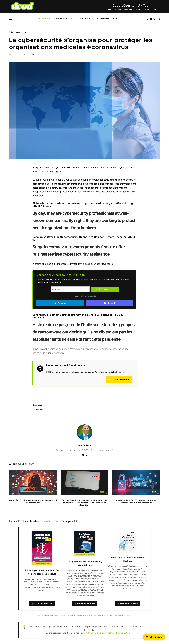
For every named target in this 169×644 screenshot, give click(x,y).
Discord (109, 303)
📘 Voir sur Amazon (42, 604)
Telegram (60, 303)
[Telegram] (151, 19)
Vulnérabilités (64, 19)
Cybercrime (103, 19)
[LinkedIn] (148, 19)
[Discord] (154, 19)
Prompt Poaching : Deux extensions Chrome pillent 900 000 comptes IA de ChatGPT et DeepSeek (84, 503)
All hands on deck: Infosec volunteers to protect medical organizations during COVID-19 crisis (83, 205)
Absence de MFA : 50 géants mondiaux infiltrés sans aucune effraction (136, 501)
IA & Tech (118, 19)
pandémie (39, 410)
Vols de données (84, 19)
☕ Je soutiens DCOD (119, 379)
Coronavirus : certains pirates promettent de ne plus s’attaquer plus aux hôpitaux (79, 316)
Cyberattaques (44, 19)
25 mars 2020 (30, 55)
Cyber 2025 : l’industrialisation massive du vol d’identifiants (33, 501)
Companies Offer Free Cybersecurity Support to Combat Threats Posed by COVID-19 (84, 238)
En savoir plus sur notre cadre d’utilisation (110, 633)
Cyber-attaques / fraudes (19, 32)
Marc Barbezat (15, 55)
